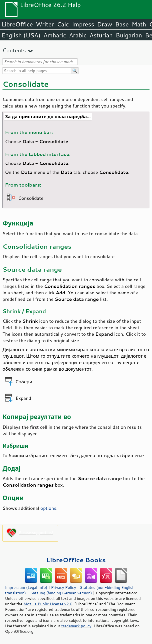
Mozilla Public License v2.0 (48, 604)
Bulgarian (129, 35)
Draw (104, 24)
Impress (83, 24)
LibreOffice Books (76, 560)
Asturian (101, 35)
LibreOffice (17, 24)
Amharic (55, 35)
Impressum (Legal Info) (26, 587)
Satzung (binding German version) (61, 593)
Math (139, 24)
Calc (63, 24)
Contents (14, 50)
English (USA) (21, 35)
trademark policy (76, 626)
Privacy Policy (63, 587)
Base (122, 24)
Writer (45, 24)
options (48, 508)
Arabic (78, 35)
